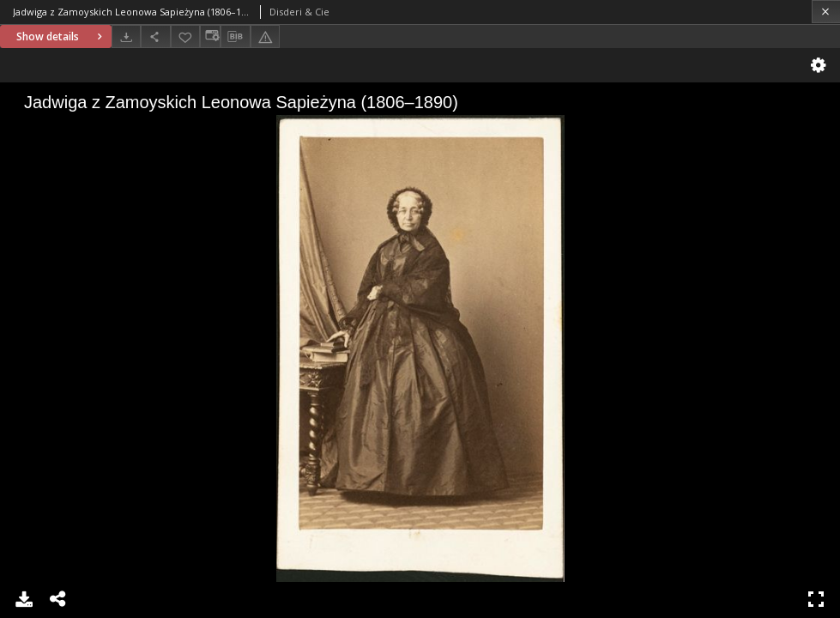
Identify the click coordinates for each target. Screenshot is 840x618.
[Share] (155, 36)
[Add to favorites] (185, 36)
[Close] (826, 12)
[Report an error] (265, 36)
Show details (61, 36)
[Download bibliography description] (235, 37)
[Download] (126, 36)
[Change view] (210, 36)
